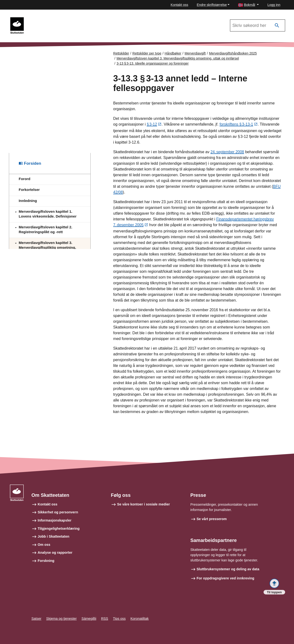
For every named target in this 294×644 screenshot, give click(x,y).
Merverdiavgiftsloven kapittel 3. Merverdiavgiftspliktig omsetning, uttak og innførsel (178, 58)
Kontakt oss (179, 5)
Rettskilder (121, 53)
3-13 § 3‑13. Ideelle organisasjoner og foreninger (153, 63)
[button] (248, 5)
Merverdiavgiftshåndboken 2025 (56, 19)
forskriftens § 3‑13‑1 (236, 125)
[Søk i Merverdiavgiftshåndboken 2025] (258, 25)
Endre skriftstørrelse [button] (212, 5)
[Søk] (277, 26)
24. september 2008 (227, 152)
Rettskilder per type (147, 53)
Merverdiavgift (195, 53)
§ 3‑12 (152, 125)
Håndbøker (173, 53)
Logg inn (274, 5)
